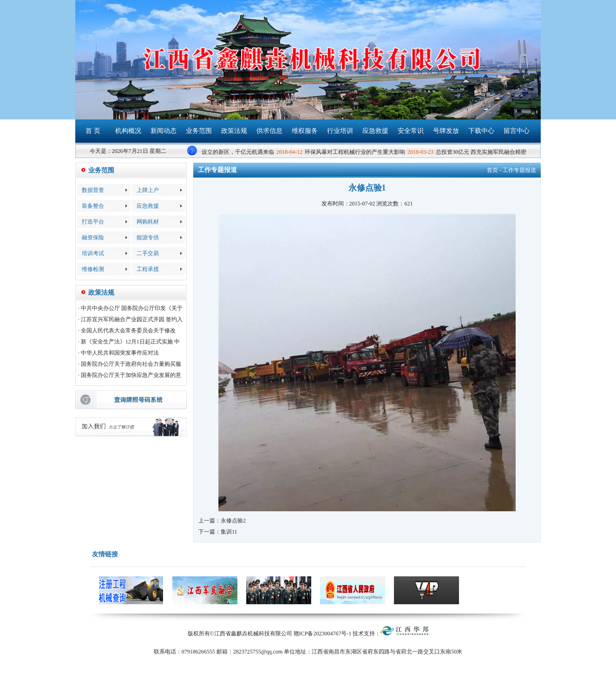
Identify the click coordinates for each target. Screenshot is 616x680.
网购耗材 (148, 222)
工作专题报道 (519, 170)
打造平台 (93, 222)
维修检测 (93, 269)
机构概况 (128, 131)
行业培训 (340, 131)
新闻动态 (164, 131)
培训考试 (93, 253)
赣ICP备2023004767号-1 (323, 634)
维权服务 (305, 131)
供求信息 (269, 131)
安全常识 (411, 131)
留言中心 (517, 131)
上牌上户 (148, 190)
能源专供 (148, 238)
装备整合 (93, 206)
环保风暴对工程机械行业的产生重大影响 (356, 152)
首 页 (93, 131)
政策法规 (234, 131)
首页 (492, 170)
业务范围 (199, 131)
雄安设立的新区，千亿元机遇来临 (233, 152)
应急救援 (375, 131)
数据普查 (93, 190)
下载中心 (481, 131)
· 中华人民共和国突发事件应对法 (118, 353)
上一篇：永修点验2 (222, 521)
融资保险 (93, 238)
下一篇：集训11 (218, 532)
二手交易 (148, 253)
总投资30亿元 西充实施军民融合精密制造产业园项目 (501, 152)
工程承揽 (148, 269)
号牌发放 (446, 131)
